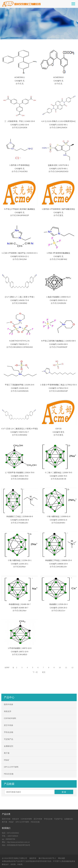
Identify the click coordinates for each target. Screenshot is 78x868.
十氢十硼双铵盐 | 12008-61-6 (58, 517)
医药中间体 (9, 704)
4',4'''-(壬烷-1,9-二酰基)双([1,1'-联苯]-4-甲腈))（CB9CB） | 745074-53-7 (20, 430)
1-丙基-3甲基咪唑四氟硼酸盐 (58, 253)
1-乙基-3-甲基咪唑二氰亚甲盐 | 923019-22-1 (19, 253)
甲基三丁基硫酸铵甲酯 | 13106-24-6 (20, 385)
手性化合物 (9, 732)
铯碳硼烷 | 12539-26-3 (58, 604)
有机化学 (8, 711)
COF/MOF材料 (10, 718)
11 (66, 668)
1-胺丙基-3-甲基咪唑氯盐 (20, 165)
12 (72, 668)
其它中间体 (9, 725)
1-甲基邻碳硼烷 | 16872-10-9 (20, 648)
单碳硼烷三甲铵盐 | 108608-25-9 (58, 560)
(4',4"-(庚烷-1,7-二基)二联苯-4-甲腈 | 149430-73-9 (20, 298)
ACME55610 (58, 77)
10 (60, 668)
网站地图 (62, 858)
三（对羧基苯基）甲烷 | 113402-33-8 (20, 121)
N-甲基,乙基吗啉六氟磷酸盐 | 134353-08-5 (58, 341)
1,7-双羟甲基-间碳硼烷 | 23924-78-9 (20, 473)
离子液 (7, 753)
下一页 (35, 672)
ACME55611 (20, 77)
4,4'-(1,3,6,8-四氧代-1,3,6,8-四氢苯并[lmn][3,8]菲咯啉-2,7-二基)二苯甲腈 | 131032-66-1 (58, 123)
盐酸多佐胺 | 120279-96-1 (58, 165)
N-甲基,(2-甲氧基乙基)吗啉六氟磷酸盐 (19, 209)
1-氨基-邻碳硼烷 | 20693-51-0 (58, 297)
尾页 (44, 672)
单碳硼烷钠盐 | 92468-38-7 (20, 604)
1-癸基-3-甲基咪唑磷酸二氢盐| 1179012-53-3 (58, 385)
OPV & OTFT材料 (11, 767)
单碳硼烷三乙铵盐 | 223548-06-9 (20, 517)
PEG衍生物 (9, 774)
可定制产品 (9, 739)
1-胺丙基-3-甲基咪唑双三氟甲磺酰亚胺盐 (58, 209)
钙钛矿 (7, 760)
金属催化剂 (9, 746)
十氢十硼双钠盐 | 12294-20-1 (20, 560)
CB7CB (58, 429)
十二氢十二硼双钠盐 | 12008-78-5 (58, 473)
